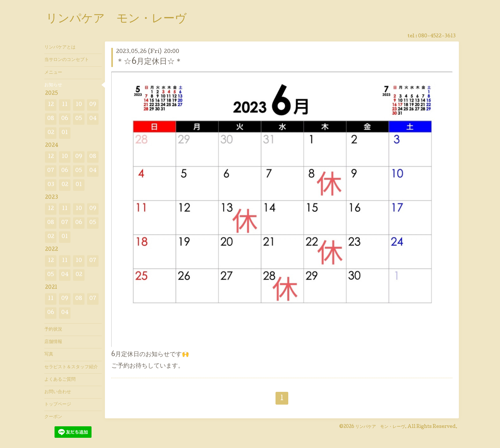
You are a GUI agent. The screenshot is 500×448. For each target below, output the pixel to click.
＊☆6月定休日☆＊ (149, 62)
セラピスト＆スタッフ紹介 (71, 367)
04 (93, 119)
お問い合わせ (58, 392)
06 (65, 119)
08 (51, 119)
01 (65, 133)
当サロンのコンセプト (67, 60)
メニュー (53, 73)
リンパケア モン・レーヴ (116, 19)
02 (51, 133)
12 (51, 105)
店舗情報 (53, 342)
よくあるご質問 (60, 380)
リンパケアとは (60, 48)
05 (79, 119)
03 (51, 185)
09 (93, 105)
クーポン (53, 417)
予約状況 (53, 330)
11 (65, 105)
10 (79, 105)
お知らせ (53, 85)
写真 (49, 355)
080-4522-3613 (437, 36)
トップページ (58, 405)
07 (51, 171)
